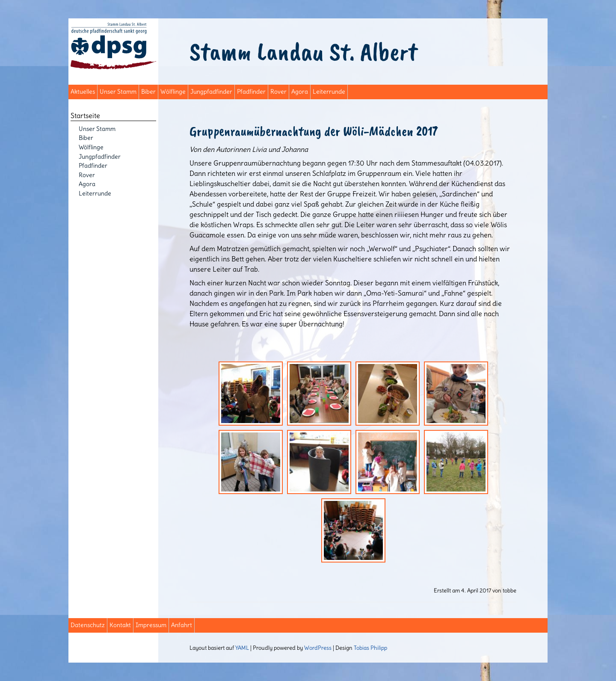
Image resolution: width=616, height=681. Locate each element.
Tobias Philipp (370, 648)
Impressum (151, 625)
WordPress (318, 648)
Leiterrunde (329, 92)
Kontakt (120, 625)
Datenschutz (88, 625)
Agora (300, 92)
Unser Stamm (118, 92)
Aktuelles (83, 92)
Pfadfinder (251, 92)
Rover (278, 92)
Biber (148, 92)
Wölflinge (173, 92)
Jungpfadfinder (211, 92)
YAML (242, 648)
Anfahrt (182, 625)
